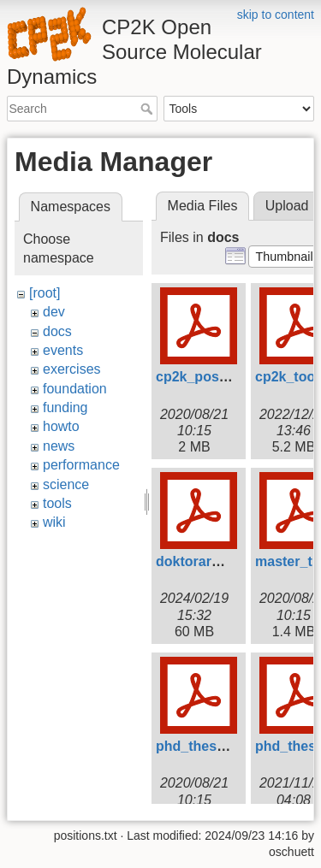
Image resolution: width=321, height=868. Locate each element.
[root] (45, 293)
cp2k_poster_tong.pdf (227, 377)
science (66, 484)
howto (61, 426)
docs (57, 331)
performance (81, 465)
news (59, 446)
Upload (287, 206)
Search (149, 109)
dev (54, 312)
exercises (72, 369)
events (63, 350)
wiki (54, 522)
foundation (75, 389)
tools (57, 503)
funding (65, 407)
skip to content (276, 15)
